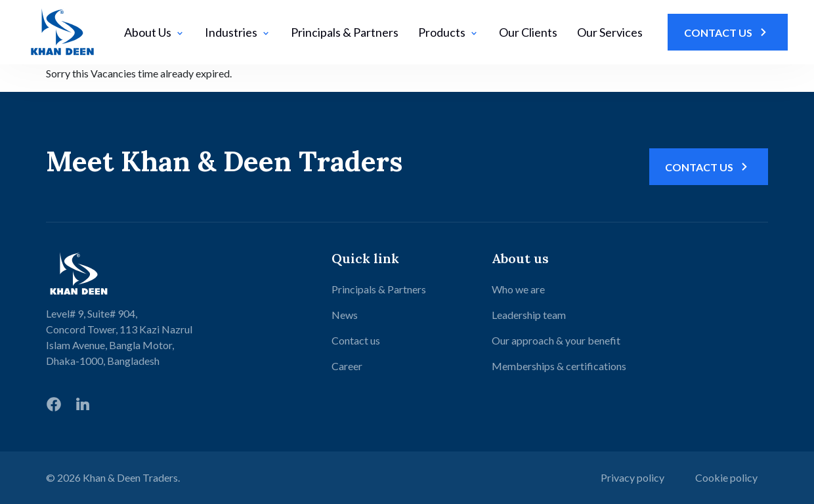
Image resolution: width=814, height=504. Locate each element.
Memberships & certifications (559, 366)
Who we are (518, 289)
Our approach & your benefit (556, 340)
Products (449, 32)
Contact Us (728, 32)
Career (347, 366)
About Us (155, 32)
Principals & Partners (345, 32)
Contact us (356, 340)
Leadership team (529, 315)
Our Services (610, 32)
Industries (238, 32)
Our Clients (528, 32)
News (345, 315)
